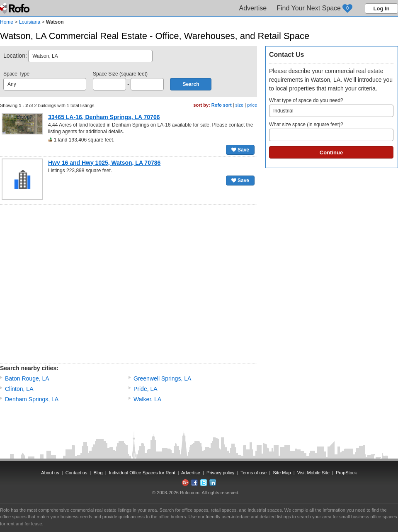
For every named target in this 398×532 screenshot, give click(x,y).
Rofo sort (222, 105)
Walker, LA (147, 399)
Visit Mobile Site (313, 473)
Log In (382, 9)
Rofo (16, 8)
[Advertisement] (78, 284)
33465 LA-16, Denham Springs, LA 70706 (104, 117)
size (240, 105)
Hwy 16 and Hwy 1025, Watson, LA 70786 (104, 163)
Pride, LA (146, 389)
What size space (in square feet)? (331, 131)
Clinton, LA (19, 389)
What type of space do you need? (331, 107)
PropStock (346, 473)
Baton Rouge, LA (27, 378)
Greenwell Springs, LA (162, 378)
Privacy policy (220, 473)
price (252, 105)
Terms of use (254, 473)
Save (240, 150)
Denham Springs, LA (32, 399)
